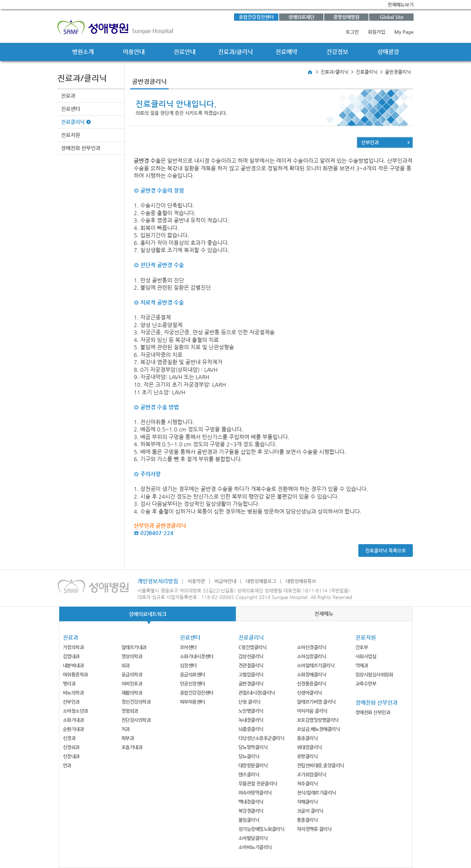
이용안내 (134, 52)
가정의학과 (73, 647)
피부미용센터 (192, 702)
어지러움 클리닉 (312, 711)
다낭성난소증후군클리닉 (261, 738)
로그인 (352, 32)
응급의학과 (132, 674)
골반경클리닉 (251, 684)
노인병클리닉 (251, 711)
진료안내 (185, 52)
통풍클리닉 (307, 820)
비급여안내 (225, 581)
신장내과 (71, 756)
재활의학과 (132, 693)
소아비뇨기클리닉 (255, 847)
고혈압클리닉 (251, 674)
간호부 (362, 647)
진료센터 (71, 109)
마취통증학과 (75, 674)
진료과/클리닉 (235, 52)
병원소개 (83, 52)
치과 (126, 729)
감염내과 (71, 656)
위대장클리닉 (309, 747)
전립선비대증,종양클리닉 (321, 765)
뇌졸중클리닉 (251, 729)
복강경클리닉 (251, 811)
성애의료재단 (301, 17)
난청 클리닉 (249, 702)
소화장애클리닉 (312, 674)
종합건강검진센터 (256, 17)
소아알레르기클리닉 (316, 665)
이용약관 (196, 581)
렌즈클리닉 (249, 774)
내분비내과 (73, 665)
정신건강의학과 (136, 702)
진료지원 (71, 135)
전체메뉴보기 (400, 5)
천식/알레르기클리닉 (317, 793)
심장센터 (188, 665)
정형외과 (130, 711)
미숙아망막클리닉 (255, 793)
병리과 (69, 684)
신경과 (69, 738)
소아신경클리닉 (312, 647)
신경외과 (71, 747)
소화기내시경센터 (197, 656)
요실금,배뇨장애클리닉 (319, 729)
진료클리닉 (73, 122)
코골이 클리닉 (310, 811)
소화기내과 (73, 720)
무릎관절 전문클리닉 (258, 783)
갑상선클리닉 (251, 656)
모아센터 (188, 647)
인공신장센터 (192, 684)
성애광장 (388, 52)
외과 (126, 665)
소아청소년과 (75, 711)
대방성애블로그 (261, 581)
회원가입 (377, 32)
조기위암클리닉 (312, 774)
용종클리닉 (307, 738)
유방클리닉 (307, 756)
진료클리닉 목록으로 (386, 550)
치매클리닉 (307, 802)
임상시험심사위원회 (374, 674)
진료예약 (286, 52)
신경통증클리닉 (312, 684)
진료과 (68, 96)
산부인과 (370, 142)
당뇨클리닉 (249, 756)
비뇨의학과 (73, 693)
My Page (404, 32)
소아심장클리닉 (312, 656)
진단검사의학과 (136, 720)
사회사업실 (366, 656)
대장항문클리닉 (253, 765)
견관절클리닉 (251, 665)
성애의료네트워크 (148, 614)
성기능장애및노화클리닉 (261, 829)
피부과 (128, 738)
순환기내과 (73, 729)
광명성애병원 (346, 17)
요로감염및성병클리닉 (318, 720)
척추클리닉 (307, 783)
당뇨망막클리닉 (253, 747)
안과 (67, 765)
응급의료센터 (192, 674)
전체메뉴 (324, 614)
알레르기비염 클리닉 (316, 702)
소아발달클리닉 (253, 838)
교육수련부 (366, 684)
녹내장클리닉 (251, 720)
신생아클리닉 (309, 693)
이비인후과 (132, 684)
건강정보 (337, 52)
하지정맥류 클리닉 (314, 829)
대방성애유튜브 (301, 581)
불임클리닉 (249, 820)
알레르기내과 (134, 647)
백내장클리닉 (251, 802)
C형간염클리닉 (253, 647)
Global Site (392, 17)
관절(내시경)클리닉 (257, 693)
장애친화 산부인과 (81, 148)
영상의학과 (132, 656)
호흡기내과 (132, 747)
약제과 (362, 665)
